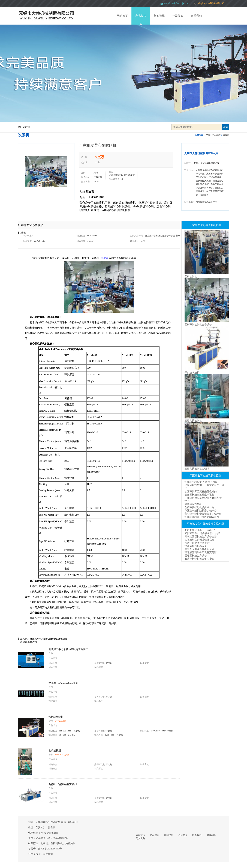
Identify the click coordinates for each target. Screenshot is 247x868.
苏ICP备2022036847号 (50, 849)
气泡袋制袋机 (56, 717)
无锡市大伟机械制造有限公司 (201, 153)
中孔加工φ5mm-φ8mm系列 (63, 683)
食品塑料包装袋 (153, 236)
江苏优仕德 (47, 854)
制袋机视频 (55, 751)
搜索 (226, 127)
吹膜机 (226, 135)
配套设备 (140, 838)
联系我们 (196, 16)
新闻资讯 (159, 16)
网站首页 (122, 16)
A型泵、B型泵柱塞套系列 (63, 784)
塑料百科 (211, 835)
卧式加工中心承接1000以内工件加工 (68, 649)
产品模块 (141, 16)
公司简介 (178, 16)
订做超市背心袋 (168, 236)
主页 (208, 135)
